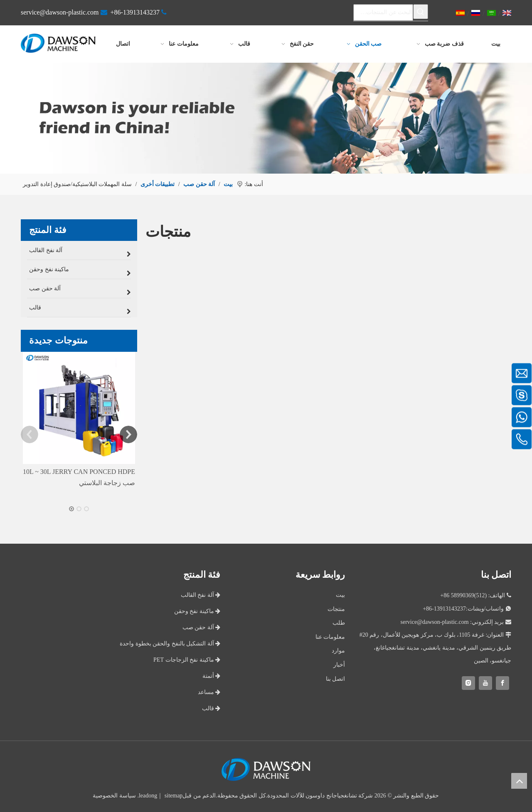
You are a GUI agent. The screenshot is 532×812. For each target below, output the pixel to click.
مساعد (209, 691)
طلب (339, 622)
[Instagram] (468, 682)
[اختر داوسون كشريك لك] (266, 117)
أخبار (339, 664)
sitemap (174, 794)
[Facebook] (502, 682)
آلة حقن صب (202, 626)
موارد (338, 649)
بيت (340, 594)
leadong (148, 794)
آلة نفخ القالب (201, 594)
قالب (211, 707)
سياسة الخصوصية (114, 794)
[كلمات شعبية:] (421, 12)
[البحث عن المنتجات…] (383, 12)
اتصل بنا (336, 677)
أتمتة (212, 675)
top (519, 781)
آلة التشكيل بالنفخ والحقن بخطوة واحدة (170, 642)
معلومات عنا (330, 636)
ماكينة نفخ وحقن (197, 610)
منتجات (336, 608)
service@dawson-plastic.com (60, 12)
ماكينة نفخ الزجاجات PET (187, 659)
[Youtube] (485, 682)
